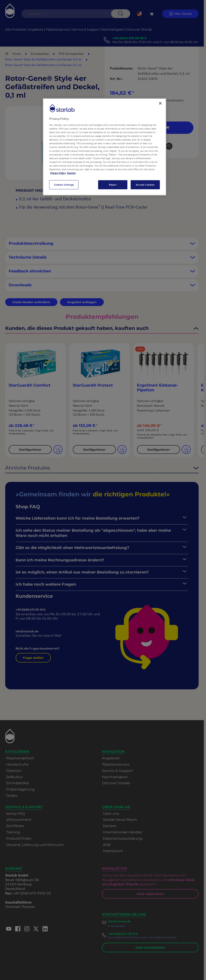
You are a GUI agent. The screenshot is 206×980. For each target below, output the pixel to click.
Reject (113, 185)
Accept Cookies (145, 185)
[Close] (160, 103)
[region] (105, 147)
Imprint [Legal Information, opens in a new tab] (71, 173)
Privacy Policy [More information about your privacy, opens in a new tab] (58, 173)
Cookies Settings (64, 185)
